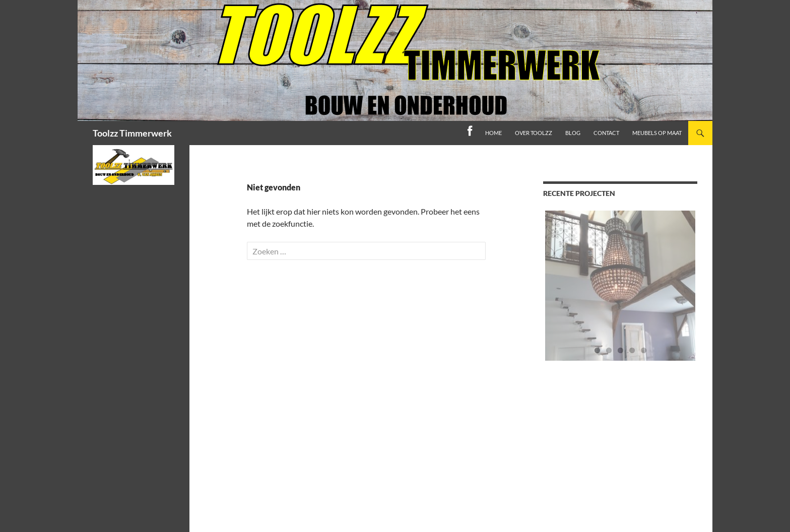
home (493, 133)
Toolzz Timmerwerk (132, 133)
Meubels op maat (657, 133)
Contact (606, 133)
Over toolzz (534, 133)
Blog (573, 133)
